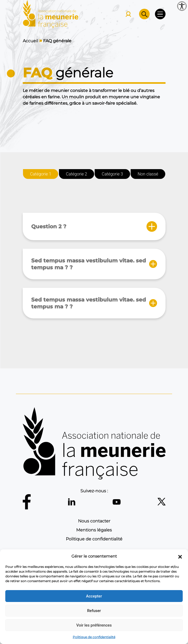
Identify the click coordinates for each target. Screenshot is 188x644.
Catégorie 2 (76, 174)
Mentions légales (94, 530)
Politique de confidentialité (94, 637)
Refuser (94, 611)
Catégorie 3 (112, 174)
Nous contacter (94, 521)
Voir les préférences (94, 625)
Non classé (148, 174)
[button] (180, 556)
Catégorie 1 (40, 174)
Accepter (94, 596)
